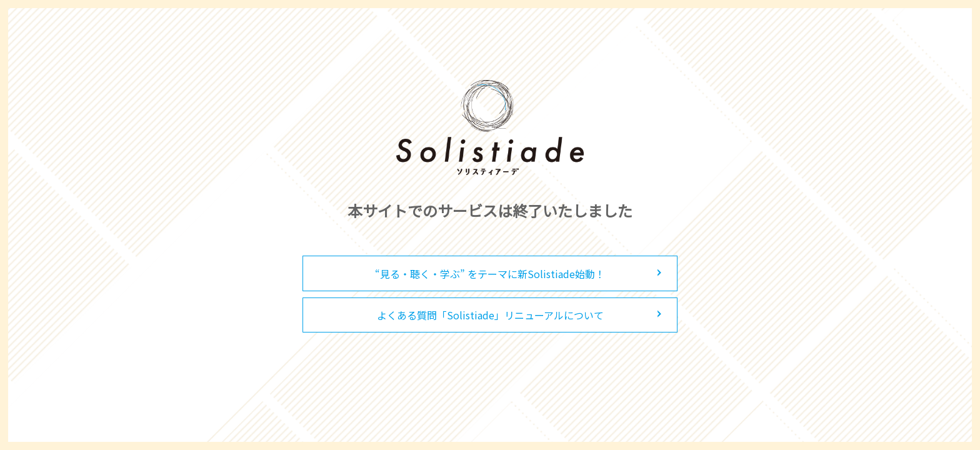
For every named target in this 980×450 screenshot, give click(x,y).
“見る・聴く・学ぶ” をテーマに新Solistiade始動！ (490, 274)
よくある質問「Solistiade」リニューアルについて (490, 315)
